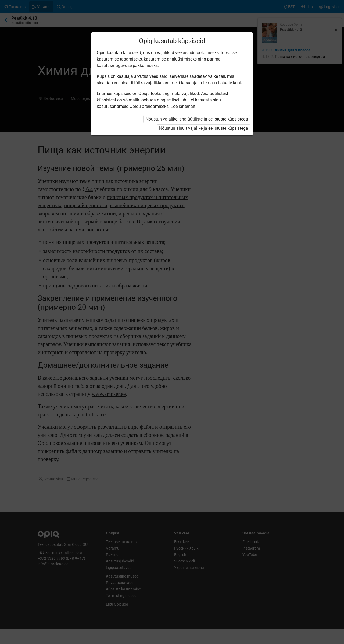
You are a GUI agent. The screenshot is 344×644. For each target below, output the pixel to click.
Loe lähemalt (183, 106)
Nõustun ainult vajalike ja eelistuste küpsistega (204, 128)
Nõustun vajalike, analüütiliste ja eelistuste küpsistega (197, 119)
